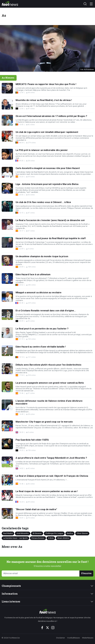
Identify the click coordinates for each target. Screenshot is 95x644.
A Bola (51, 538)
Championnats (11, 586)
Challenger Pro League (54, 533)
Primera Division (38, 538)
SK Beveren (37, 533)
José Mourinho (23, 533)
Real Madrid (8, 533)
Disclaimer (61, 638)
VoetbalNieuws (73, 638)
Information (10, 594)
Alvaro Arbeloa (63, 538)
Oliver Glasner (82, 533)
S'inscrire (86, 573)
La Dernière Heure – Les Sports (15, 538)
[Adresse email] (41, 574)
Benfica (70, 533)
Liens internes (11, 602)
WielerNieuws (88, 638)
